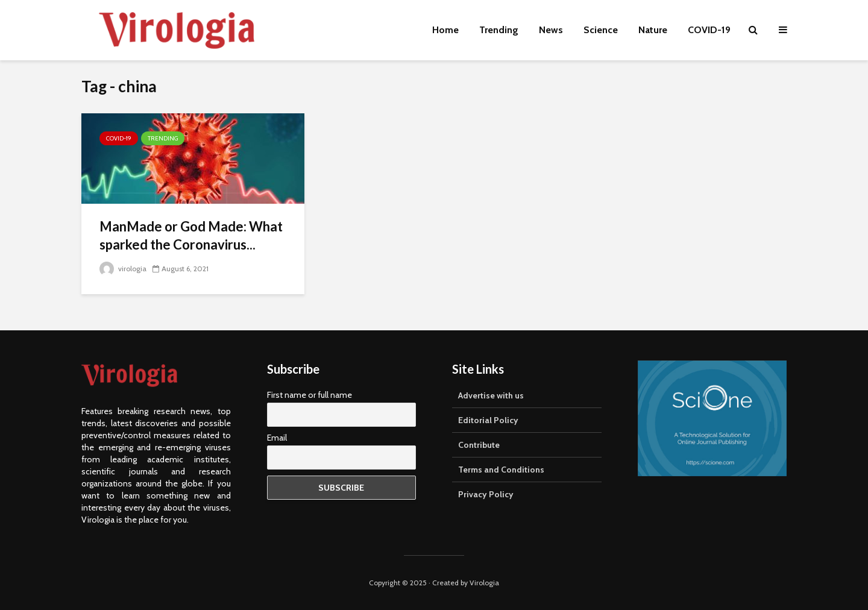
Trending (499, 30)
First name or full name (310, 395)
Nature (653, 30)
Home (445, 30)
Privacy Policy (486, 494)
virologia (123, 269)
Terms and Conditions (501, 470)
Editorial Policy (488, 420)
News (551, 30)
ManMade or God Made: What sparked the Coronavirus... (191, 235)
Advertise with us (491, 395)
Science (601, 30)
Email (277, 438)
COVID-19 (709, 30)
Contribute (479, 445)
